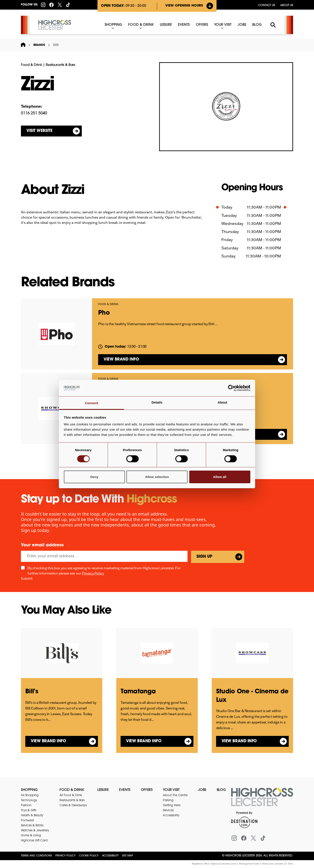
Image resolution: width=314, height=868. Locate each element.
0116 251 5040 (34, 113)
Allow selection (157, 477)
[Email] (104, 556)
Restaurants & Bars (61, 65)
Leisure (103, 790)
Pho (104, 313)
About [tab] (222, 402)
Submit (27, 578)
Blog (221, 790)
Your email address (42, 545)
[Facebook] (51, 5)
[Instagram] (43, 5)
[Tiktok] (68, 5)
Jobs (202, 790)
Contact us (267, 5)
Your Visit (171, 790)
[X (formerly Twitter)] (60, 5)
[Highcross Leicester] (55, 25)
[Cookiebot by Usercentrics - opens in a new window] (231, 388)
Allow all (220, 477)
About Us (287, 5)
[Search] (273, 25)
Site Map (128, 856)
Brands (39, 45)
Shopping (29, 790)
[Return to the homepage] (262, 800)
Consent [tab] (92, 403)
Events (125, 790)
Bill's (32, 692)
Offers (147, 790)
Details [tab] (157, 402)
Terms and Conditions (36, 856)
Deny (94, 477)
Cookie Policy (89, 856)
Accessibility (110, 856)
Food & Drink (32, 65)
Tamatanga (138, 692)
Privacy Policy (93, 573)
